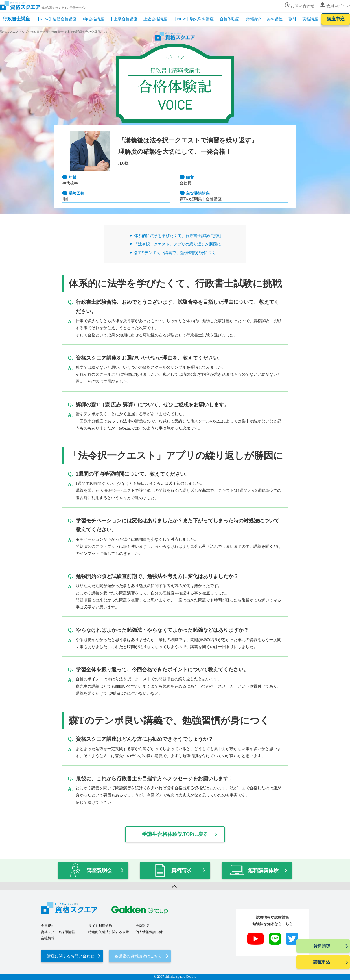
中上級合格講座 (124, 19)
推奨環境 (142, 926)
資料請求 (253, 19)
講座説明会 (90, 870)
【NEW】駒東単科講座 (193, 19)
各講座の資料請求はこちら (138, 956)
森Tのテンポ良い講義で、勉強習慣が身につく (175, 253)
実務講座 (310, 19)
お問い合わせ (303, 6)
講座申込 (336, 19)
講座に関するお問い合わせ (71, 956)
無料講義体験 (254, 870)
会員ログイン (338, 6)
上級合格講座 (155, 19)
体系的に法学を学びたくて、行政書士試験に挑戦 (178, 236)
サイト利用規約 (100, 926)
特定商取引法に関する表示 (109, 932)
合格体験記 (229, 19)
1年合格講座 (93, 19)
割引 (292, 19)
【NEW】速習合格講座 (56, 19)
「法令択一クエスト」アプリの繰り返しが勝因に (178, 244)
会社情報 (48, 938)
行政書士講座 (16, 19)
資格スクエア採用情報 (58, 932)
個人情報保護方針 (149, 932)
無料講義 (275, 19)
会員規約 (48, 926)
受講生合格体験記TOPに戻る (175, 834)
